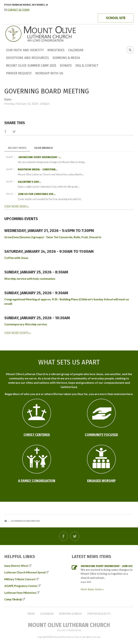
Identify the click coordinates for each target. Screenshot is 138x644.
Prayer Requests (99, 614)
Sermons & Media (66, 58)
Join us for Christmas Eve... (37, 194)
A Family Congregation (37, 481)
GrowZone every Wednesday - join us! (107, 566)
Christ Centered (37, 435)
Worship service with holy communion (30, 279)
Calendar (76, 50)
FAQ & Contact (87, 66)
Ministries (56, 50)
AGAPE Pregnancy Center (21, 586)
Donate (66, 66)
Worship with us (49, 73)
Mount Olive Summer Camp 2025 (31, 66)
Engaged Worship (101, 481)
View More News (16, 206)
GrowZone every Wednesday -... (40, 157)
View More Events (17, 333)
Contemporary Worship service (26, 324)
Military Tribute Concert (20, 579)
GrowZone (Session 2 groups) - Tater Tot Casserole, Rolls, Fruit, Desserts (53, 237)
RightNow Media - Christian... (38, 169)
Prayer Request (19, 73)
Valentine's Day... (29, 182)
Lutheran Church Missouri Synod (25, 572)
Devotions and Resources (27, 58)
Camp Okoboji (13, 599)
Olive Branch (43, 148)
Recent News (19, 148)
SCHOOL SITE (116, 18)
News (31, 614)
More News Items (92, 589)
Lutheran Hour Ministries (20, 593)
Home (6, 521)
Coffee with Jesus (16, 258)
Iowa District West (16, 566)
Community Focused (101, 435)
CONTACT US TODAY (19, 10)
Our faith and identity (25, 50)
